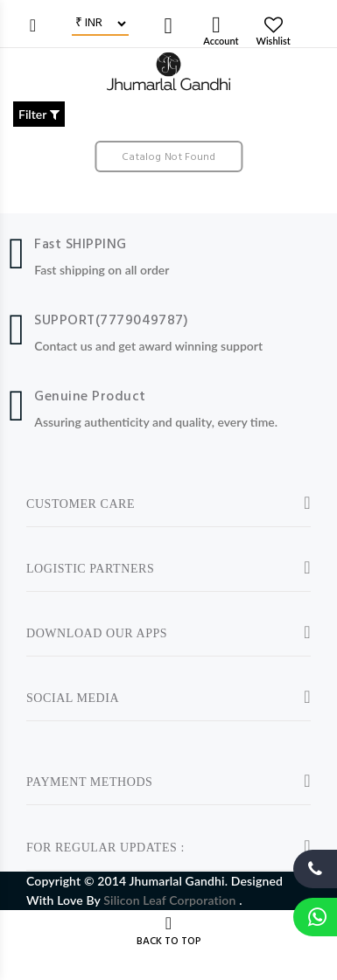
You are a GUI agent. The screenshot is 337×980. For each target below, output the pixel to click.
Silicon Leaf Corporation (171, 900)
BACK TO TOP (169, 942)
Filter (39, 114)
